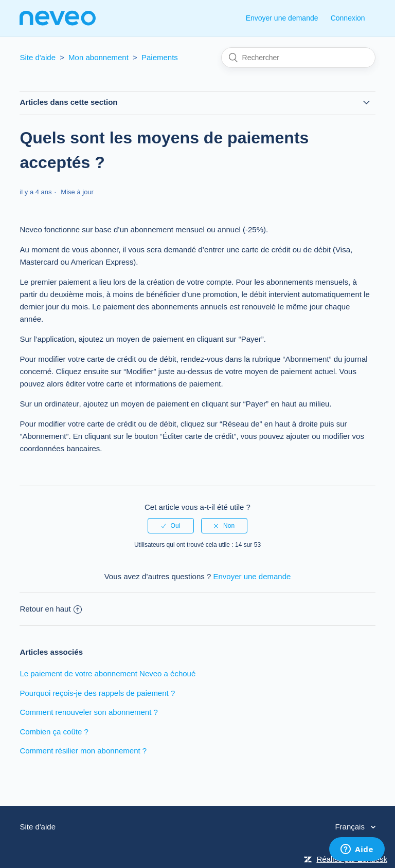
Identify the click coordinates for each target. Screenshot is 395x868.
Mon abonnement (98, 57)
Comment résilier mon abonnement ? (83, 751)
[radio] (171, 526)
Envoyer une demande (282, 18)
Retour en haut (50, 609)
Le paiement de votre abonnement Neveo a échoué (107, 673)
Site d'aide (38, 57)
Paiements (160, 57)
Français (351, 827)
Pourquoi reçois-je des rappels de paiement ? (97, 693)
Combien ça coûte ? (54, 732)
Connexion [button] (348, 18)
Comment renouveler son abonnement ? (89, 712)
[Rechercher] (298, 58)
